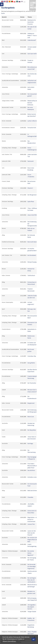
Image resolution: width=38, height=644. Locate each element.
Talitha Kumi (31, 275)
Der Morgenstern (32, 195)
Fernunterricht (32, 128)
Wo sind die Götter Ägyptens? (31, 553)
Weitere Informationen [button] (9, 641)
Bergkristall (31, 403)
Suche (3, 13)
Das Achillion (31, 470)
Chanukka (30, 497)
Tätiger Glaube (32, 611)
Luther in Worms (32, 121)
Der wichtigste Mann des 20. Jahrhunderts (32, 580)
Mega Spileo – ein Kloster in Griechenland (32, 519)
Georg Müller (31, 363)
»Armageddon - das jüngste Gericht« (32, 607)
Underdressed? (32, 40)
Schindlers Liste (32, 477)
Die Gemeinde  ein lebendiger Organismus (32, 566)
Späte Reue (31, 201)
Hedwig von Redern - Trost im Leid (33, 35)
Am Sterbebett (32, 255)
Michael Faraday (32, 262)
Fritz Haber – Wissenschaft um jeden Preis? (32, 466)
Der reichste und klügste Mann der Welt (32, 540)
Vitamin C (30, 188)
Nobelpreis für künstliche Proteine (32, 22)
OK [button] (34, 639)
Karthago (30, 443)
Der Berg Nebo (32, 430)
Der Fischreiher (32, 383)
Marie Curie (31, 417)
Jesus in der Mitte (33, 215)
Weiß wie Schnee (32, 490)
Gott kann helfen (32, 54)
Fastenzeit (31, 161)
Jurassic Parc (31, 524)
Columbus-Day (32, 356)
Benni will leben (32, 242)
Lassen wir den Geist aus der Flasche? (32, 533)
